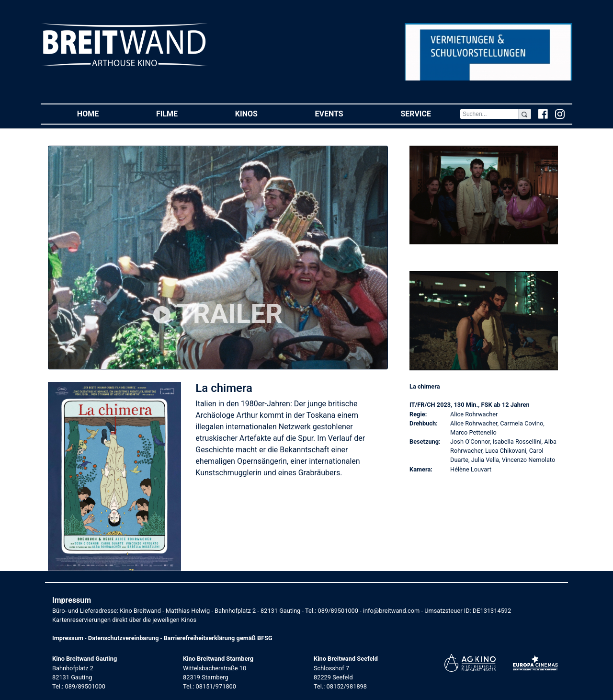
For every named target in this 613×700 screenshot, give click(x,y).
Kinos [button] (261, 113)
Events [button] (344, 113)
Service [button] (430, 113)
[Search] (489, 114)
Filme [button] (181, 113)
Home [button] (102, 113)
